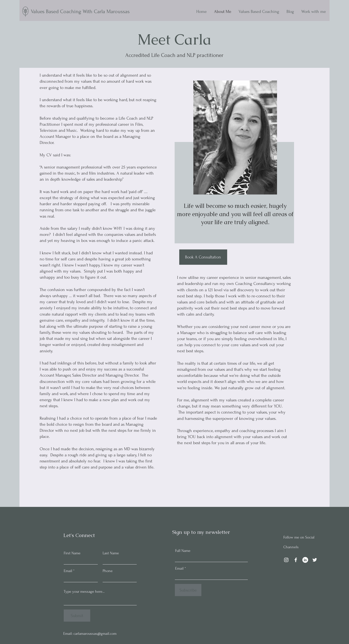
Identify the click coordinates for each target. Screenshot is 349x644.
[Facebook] (296, 560)
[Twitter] (315, 560)
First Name (72, 553)
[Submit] (77, 616)
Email (68, 571)
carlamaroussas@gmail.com (95, 634)
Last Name (111, 553)
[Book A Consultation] (203, 257)
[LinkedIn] (305, 560)
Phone (108, 571)
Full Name (183, 551)
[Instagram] (286, 560)
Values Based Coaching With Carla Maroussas (80, 11)
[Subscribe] (188, 590)
